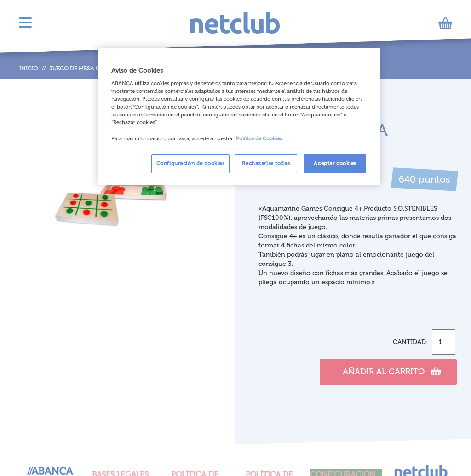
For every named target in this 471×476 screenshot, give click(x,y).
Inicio (29, 68)
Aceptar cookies (335, 163)
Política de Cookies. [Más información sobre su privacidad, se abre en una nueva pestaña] (260, 138)
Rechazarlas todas (266, 163)
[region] (239, 116)
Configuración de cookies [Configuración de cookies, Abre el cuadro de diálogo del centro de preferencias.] (191, 163)
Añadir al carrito (392, 371)
